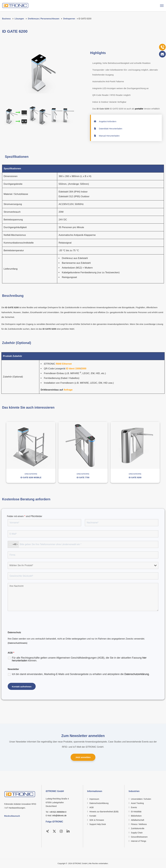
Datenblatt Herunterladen (108, 129)
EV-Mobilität (136, 812)
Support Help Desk (98, 824)
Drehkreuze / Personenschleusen (44, 19)
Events (134, 808)
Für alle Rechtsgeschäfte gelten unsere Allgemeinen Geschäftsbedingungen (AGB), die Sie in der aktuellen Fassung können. (79, 659)
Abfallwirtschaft (137, 820)
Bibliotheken (136, 816)
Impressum (94, 799)
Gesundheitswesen (139, 837)
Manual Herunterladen (107, 136)
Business (6, 19)
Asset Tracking (137, 803)
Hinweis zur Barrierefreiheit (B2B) (104, 812)
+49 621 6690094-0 (58, 812)
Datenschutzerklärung (137, 674)
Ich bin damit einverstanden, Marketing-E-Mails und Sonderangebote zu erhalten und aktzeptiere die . (81, 674)
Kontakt (93, 816)
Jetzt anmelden (83, 757)
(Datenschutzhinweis (17, 643)
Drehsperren (69, 19)
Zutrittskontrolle (138, 829)
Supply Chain (137, 833)
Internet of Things (139, 841)
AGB (92, 808)
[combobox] (13, 544)
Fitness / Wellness (139, 824)
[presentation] (29, 621)
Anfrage (68, 390)
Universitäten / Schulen (141, 799)
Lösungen (19, 19)
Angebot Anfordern (105, 121)
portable (139, 109)
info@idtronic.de (59, 816)
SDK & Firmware (97, 820)
